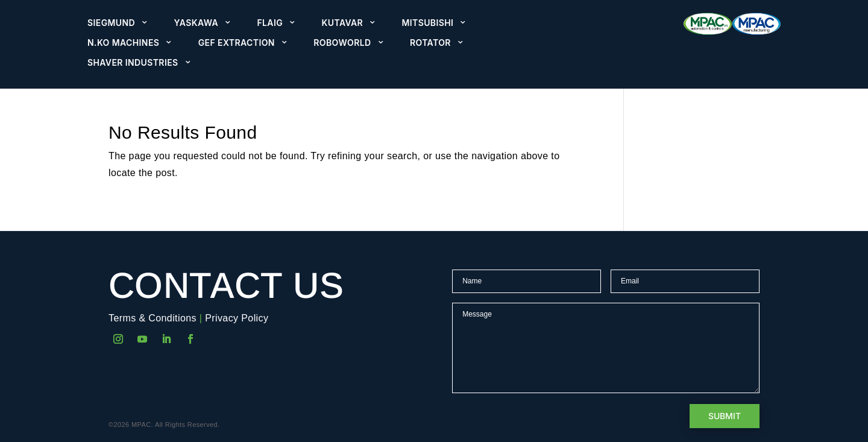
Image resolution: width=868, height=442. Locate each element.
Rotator (430, 43)
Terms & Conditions (153, 318)
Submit (725, 416)
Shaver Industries (133, 63)
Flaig (270, 23)
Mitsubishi (427, 23)
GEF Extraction (237, 43)
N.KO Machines (123, 43)
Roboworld (342, 43)
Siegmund (111, 23)
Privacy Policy (237, 318)
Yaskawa (196, 23)
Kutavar (343, 23)
